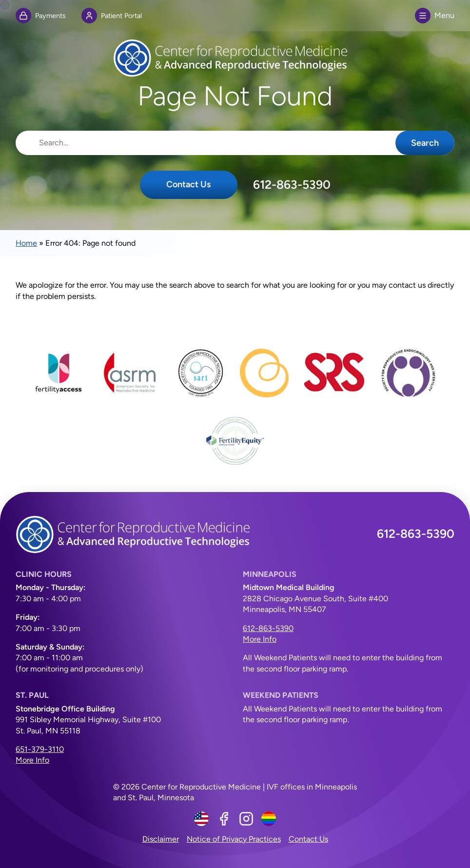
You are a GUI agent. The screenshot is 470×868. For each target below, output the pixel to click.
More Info (260, 639)
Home (26, 243)
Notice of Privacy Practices (234, 839)
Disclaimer (161, 839)
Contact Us (188, 184)
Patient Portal (112, 16)
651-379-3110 (40, 749)
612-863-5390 (292, 185)
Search (425, 143)
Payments (41, 16)
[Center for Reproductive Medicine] (235, 58)
